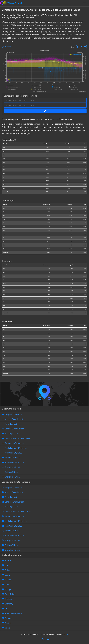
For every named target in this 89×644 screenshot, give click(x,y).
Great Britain (10, 594)
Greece (8, 609)
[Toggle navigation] (84, 3)
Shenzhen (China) (13, 477)
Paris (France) (11, 424)
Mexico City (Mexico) (14, 419)
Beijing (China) (11, 472)
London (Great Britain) (15, 429)
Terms (65, 634)
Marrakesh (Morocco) (14, 462)
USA (7, 565)
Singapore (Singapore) (15, 443)
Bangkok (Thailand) (13, 414)
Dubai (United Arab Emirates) (18, 438)
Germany (9, 604)
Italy (7, 585)
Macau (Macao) (12, 434)
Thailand (9, 599)
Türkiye (8, 589)
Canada (8, 618)
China (7, 570)
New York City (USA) (14, 453)
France (8, 560)
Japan (7, 628)
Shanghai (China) (12, 467)
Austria (8, 623)
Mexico (8, 580)
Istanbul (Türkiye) (12, 458)
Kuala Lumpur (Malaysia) (16, 448)
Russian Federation (13, 613)
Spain (7, 575)
